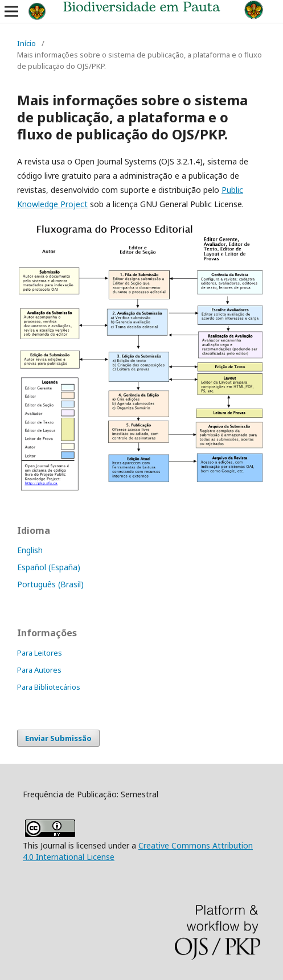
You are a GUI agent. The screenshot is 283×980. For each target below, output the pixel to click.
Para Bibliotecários (49, 687)
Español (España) (49, 567)
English (30, 550)
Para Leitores (40, 653)
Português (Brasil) (50, 584)
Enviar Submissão (58, 738)
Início (26, 43)
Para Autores (39, 670)
